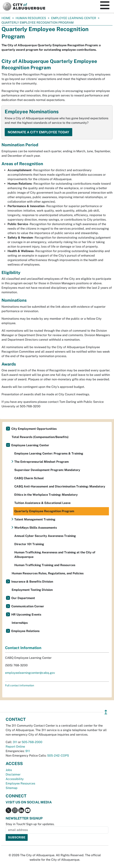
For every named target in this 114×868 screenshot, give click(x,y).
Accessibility (15, 779)
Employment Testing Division (32, 590)
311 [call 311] (15, 742)
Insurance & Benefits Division (32, 582)
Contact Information (23, 648)
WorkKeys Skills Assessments (36, 528)
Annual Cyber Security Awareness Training (45, 536)
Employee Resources (20, 783)
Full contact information (20, 685)
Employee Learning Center (74, 18)
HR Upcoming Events (26, 615)
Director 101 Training (29, 544)
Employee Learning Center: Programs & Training (49, 453)
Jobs (9, 770)
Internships (20, 623)
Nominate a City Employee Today (38, 132)
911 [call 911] (28, 751)
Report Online (15, 747)
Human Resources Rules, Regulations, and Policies (48, 573)
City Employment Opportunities (34, 429)
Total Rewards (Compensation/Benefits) (40, 437)
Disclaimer (13, 774)
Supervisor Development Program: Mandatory (47, 470)
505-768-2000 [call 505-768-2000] (32, 742)
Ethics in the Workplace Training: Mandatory (46, 495)
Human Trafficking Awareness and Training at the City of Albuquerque (55, 555)
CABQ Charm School (29, 478)
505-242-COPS (58, 756)
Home (6, 18)
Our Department (23, 598)
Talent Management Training (35, 519)
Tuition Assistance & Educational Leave (42, 503)
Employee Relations (25, 631)
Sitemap (12, 788)
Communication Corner (28, 606)
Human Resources (31, 18)
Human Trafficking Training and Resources (45, 565)
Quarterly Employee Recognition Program (44, 511)
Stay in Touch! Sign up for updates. (30, 824)
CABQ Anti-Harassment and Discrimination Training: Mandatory (60, 486)
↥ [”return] (106, 712)
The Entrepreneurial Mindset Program (41, 462)
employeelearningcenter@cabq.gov (30, 673)
